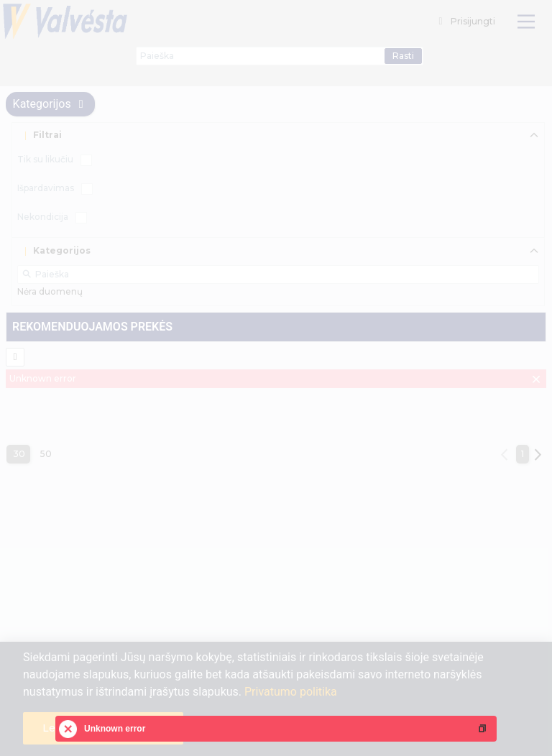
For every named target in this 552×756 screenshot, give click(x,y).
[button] (482, 729)
